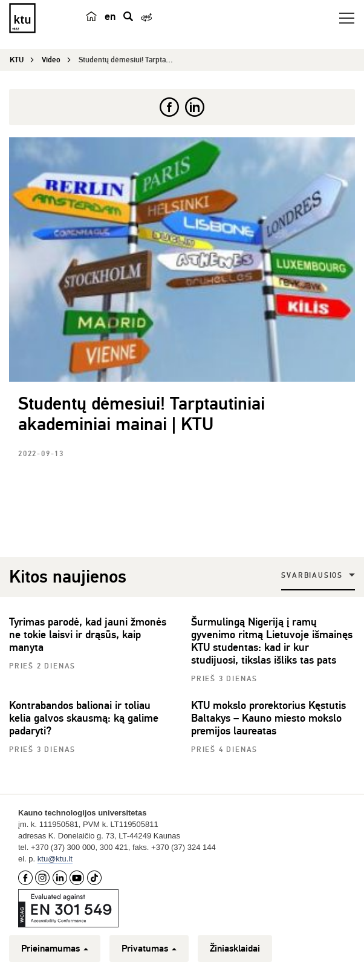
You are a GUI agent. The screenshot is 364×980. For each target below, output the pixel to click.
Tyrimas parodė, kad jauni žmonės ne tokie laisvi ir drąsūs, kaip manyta (88, 635)
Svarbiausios (312, 576)
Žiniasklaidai (235, 949)
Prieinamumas (55, 949)
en (110, 16)
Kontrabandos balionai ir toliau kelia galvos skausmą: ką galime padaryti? (84, 718)
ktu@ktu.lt (55, 859)
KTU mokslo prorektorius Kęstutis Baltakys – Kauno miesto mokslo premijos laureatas (268, 718)
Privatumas (149, 949)
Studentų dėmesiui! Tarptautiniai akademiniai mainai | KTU (141, 414)
